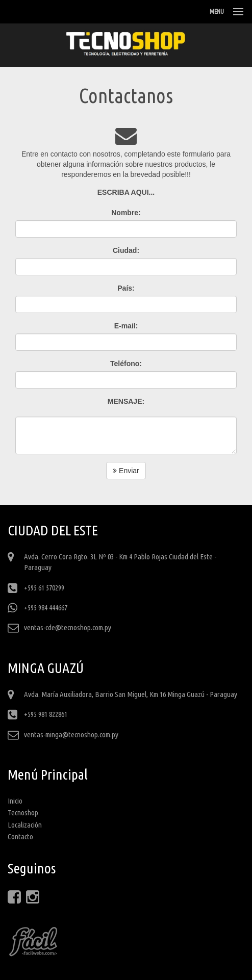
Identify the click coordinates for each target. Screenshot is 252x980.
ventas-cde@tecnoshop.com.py (68, 627)
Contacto (20, 836)
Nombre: (126, 213)
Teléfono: (126, 364)
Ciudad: (126, 250)
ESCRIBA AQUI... (126, 192)
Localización (25, 825)
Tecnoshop (23, 813)
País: (126, 288)
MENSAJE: (126, 401)
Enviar (126, 471)
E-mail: (126, 326)
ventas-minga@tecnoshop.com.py (71, 734)
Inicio (15, 801)
